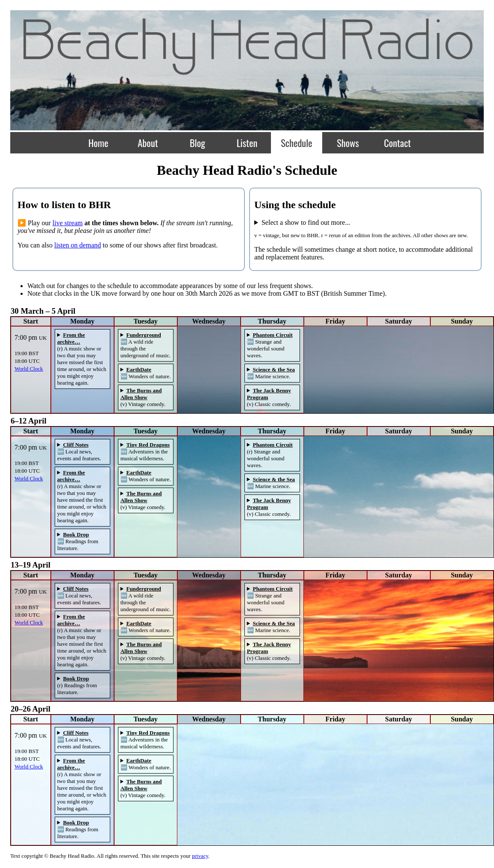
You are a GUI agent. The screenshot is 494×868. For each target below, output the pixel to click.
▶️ (22, 223)
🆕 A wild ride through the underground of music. (146, 345)
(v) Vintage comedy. (143, 397)
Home (99, 143)
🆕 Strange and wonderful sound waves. (270, 345)
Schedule (297, 143)
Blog (197, 143)
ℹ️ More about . (82, 359)
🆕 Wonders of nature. (146, 373)
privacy (200, 856)
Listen (247, 143)
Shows (348, 143)
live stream (68, 223)
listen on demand (78, 245)
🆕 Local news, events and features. (79, 452)
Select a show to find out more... (306, 222)
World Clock (29, 369)
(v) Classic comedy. (269, 397)
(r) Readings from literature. (77, 685)
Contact (397, 143)
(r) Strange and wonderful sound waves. (270, 455)
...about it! (365, 223)
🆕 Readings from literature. (78, 541)
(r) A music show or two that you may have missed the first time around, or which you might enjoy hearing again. (82, 359)
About (148, 143)
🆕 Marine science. (271, 373)
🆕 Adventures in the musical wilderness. (145, 452)
